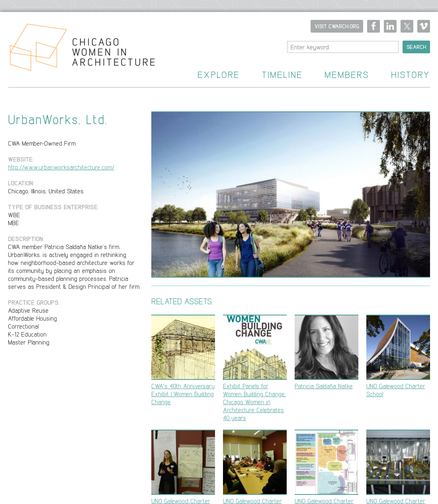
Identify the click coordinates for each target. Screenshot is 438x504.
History (411, 75)
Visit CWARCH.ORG (337, 26)
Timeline (282, 75)
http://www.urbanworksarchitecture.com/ (61, 167)
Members (347, 75)
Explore (219, 75)
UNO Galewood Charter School (398, 356)
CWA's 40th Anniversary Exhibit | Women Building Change (183, 360)
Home (77, 50)
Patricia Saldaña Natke (327, 352)
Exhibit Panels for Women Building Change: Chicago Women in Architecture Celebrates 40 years (255, 368)
